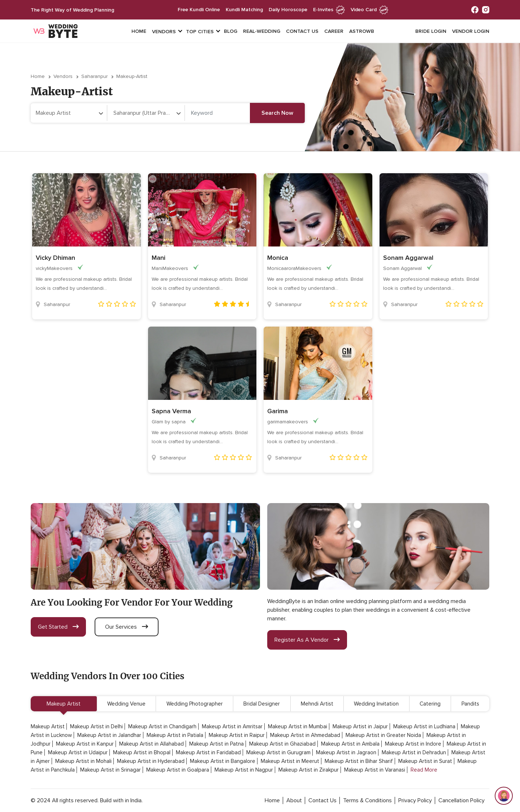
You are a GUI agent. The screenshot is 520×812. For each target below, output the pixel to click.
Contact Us (302, 31)
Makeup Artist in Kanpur (85, 744)
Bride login (431, 31)
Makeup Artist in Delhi (96, 726)
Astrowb (362, 31)
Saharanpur (94, 76)
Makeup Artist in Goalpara (178, 770)
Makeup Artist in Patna (216, 744)
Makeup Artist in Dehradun (414, 752)
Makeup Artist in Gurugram (278, 752)
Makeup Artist (64, 704)
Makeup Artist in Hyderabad (151, 761)
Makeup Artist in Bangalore (223, 761)
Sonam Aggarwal (408, 258)
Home (139, 31)
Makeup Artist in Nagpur (244, 770)
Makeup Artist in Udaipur (78, 752)
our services (127, 627)
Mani (159, 258)
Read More (424, 770)
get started (58, 627)
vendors (164, 32)
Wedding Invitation (376, 704)
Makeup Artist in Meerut (290, 761)
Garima (278, 411)
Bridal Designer (262, 704)
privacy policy (415, 800)
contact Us (322, 800)
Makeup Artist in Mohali (83, 761)
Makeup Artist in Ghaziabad (282, 744)
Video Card (369, 10)
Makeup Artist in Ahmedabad (305, 735)
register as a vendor (307, 640)
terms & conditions (367, 800)
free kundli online (199, 10)
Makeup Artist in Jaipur (360, 726)
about (294, 800)
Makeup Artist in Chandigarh (162, 726)
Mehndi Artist (317, 704)
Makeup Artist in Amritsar (232, 726)
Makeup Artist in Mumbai (298, 726)
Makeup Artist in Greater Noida (383, 735)
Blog (231, 31)
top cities (200, 32)
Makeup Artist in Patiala (175, 735)
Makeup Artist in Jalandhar (109, 735)
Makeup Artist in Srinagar (110, 770)
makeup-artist (132, 76)
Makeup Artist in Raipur (237, 735)
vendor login (471, 31)
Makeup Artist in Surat (425, 761)
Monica (278, 258)
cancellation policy (461, 800)
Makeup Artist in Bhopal (142, 752)
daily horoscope (288, 10)
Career (334, 31)
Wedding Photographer (195, 704)
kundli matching (244, 10)
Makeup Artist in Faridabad (208, 752)
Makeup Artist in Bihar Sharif (359, 761)
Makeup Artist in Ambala (350, 744)
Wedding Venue (126, 704)
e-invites (329, 10)
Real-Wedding (262, 31)
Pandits (470, 704)
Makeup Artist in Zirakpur (309, 770)
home (272, 800)
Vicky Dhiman (55, 258)
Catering (430, 704)
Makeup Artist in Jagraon (346, 752)
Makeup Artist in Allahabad (151, 744)
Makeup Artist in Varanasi (375, 770)
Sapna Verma (171, 411)
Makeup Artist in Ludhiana (424, 726)
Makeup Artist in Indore (413, 744)
